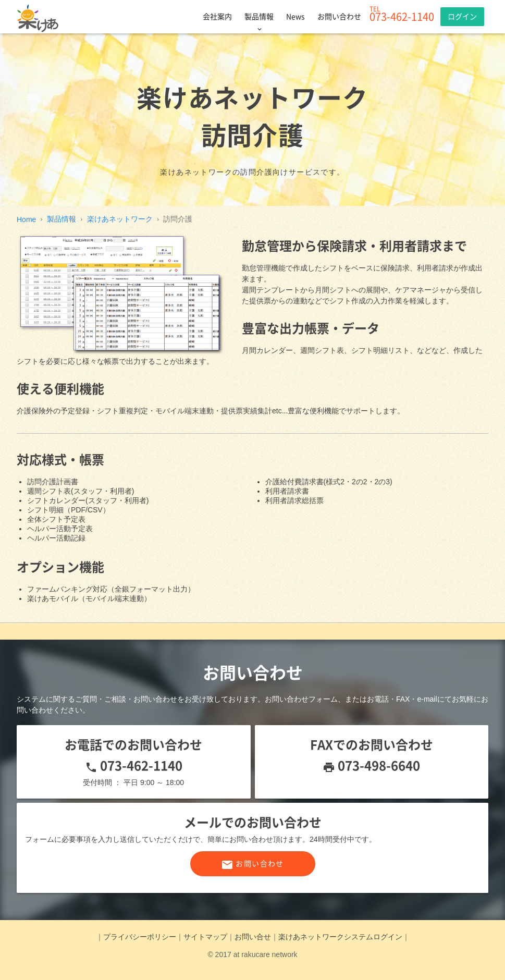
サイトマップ (205, 937)
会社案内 (217, 17)
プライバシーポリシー (140, 937)
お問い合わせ (339, 17)
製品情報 (259, 17)
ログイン (462, 17)
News (295, 17)
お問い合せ (253, 937)
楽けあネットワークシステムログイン (340, 937)
